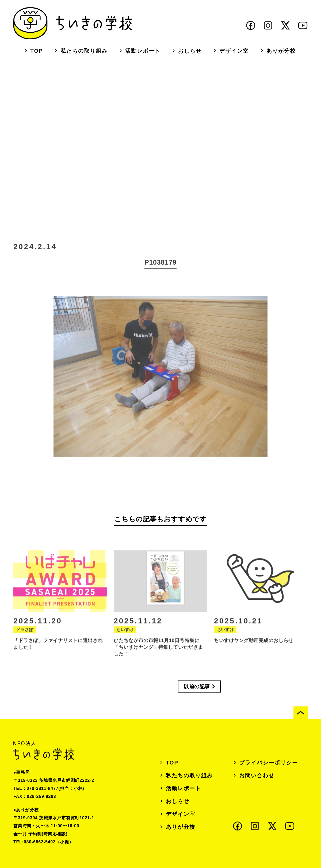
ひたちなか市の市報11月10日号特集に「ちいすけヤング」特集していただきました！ (158, 657)
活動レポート (143, 51)
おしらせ (190, 51)
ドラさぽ (25, 639)
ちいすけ (125, 639)
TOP (37, 51)
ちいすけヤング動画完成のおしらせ (254, 650)
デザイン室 (234, 51)
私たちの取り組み (84, 51)
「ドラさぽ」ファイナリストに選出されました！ (58, 654)
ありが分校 (281, 51)
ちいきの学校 (73, 23)
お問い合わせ (257, 775)
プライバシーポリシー (269, 763)
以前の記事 (197, 687)
